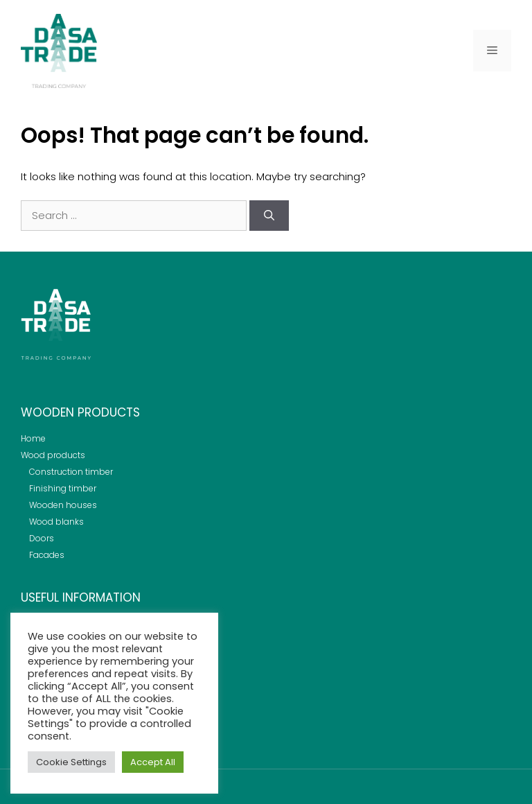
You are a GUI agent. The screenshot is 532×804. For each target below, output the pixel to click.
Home (33, 438)
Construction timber (71, 472)
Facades (47, 555)
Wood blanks (56, 522)
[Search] (269, 216)
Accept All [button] (153, 762)
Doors (42, 538)
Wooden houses (63, 505)
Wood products (53, 455)
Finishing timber (63, 488)
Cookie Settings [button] (71, 762)
